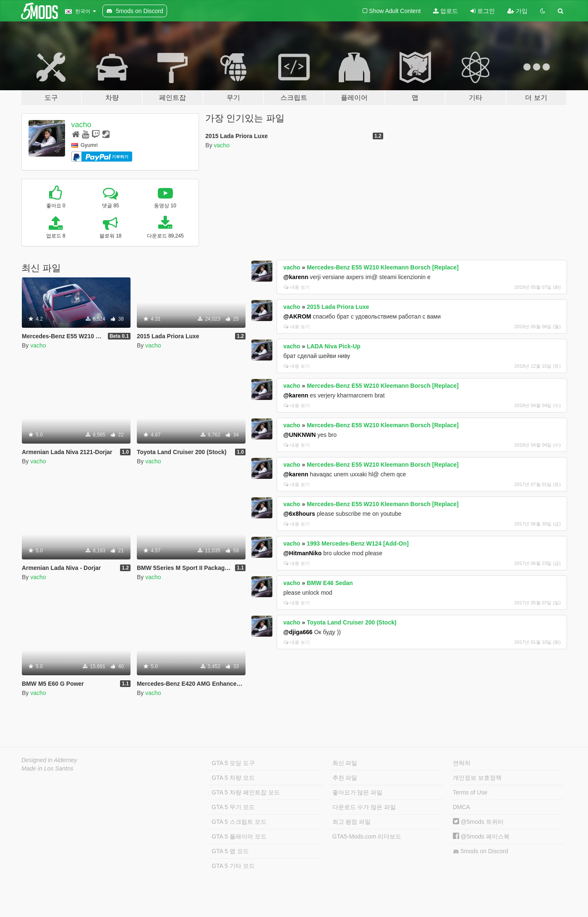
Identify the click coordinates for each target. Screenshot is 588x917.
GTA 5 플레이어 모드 (239, 836)
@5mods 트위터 (478, 822)
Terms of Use (470, 792)
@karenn (296, 277)
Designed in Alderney (49, 760)
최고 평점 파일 (352, 822)
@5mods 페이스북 (481, 836)
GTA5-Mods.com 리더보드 (367, 836)
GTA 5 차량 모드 (233, 778)
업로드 (446, 11)
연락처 (462, 763)
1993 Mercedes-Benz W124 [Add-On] (358, 543)
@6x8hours (299, 514)
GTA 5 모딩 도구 (233, 763)
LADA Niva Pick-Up (334, 346)
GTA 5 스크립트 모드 (239, 822)
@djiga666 (298, 632)
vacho (81, 125)
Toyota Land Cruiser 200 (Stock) (352, 622)
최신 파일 (345, 763)
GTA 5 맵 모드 (230, 851)
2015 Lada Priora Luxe (338, 307)
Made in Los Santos (47, 768)
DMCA (461, 807)
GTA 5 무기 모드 (233, 807)
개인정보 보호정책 (477, 778)
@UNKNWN (299, 435)
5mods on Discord (481, 851)
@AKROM (297, 316)
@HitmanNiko (302, 553)
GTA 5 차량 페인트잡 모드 (246, 792)
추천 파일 (345, 778)
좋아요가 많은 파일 (358, 792)
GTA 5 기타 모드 (233, 866)
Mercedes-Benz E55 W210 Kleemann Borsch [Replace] (383, 267)
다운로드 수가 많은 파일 (364, 807)
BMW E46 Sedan (330, 583)
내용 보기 (297, 287)
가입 (517, 11)
